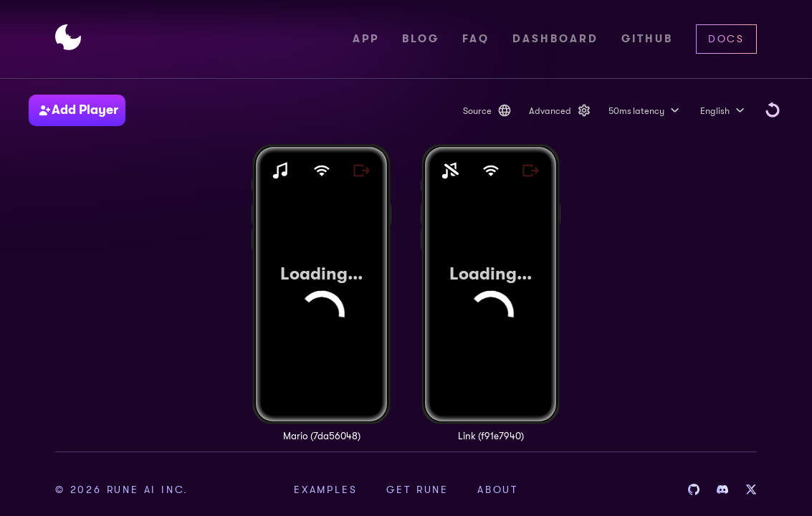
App (366, 39)
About (498, 489)
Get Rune (417, 489)
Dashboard (555, 39)
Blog (421, 39)
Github (647, 39)
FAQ (476, 39)
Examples (325, 489)
